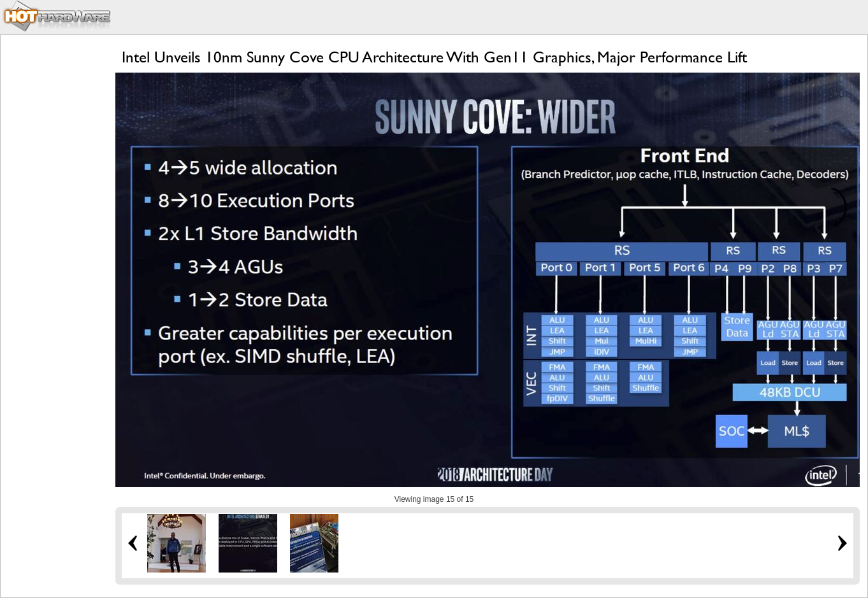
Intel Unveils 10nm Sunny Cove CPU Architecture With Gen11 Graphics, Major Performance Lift (434, 57)
